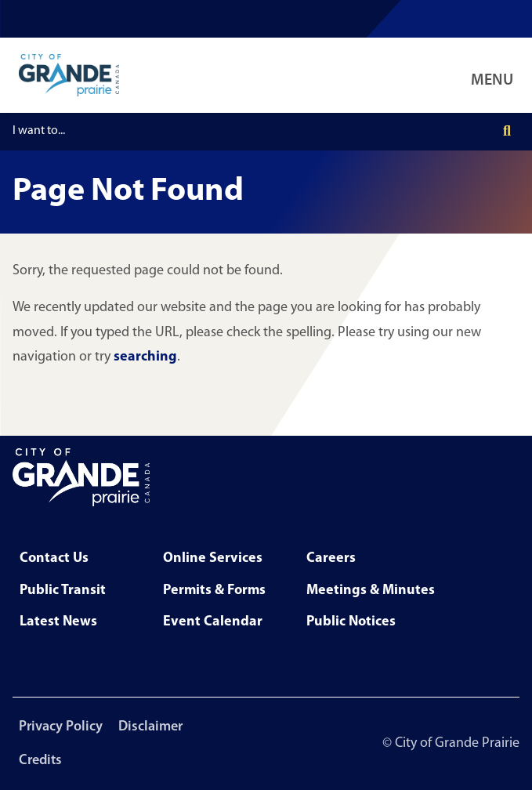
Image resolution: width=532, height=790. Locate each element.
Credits (40, 761)
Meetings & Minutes (371, 591)
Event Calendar (213, 622)
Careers (331, 558)
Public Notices (351, 622)
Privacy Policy (61, 727)
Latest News (58, 622)
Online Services (213, 558)
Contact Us (54, 558)
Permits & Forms (214, 591)
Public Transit (63, 591)
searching (145, 357)
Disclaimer (150, 727)
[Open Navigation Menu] (495, 75)
